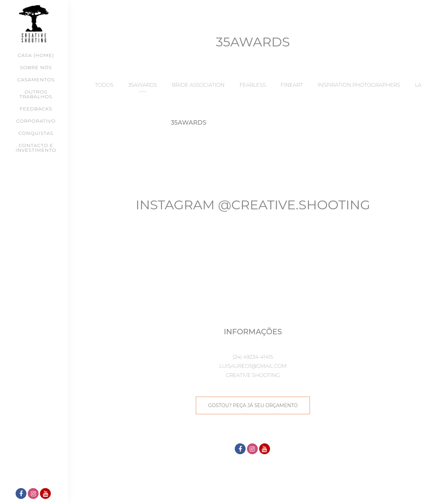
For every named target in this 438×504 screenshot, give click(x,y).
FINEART (291, 85)
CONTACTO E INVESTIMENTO (36, 148)
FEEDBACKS (36, 109)
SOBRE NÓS (36, 67)
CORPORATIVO (36, 121)
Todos (104, 85)
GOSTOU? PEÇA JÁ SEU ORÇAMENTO (253, 405)
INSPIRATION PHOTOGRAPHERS (359, 85)
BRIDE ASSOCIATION (198, 85)
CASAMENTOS (36, 80)
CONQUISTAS (36, 133)
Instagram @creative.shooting (253, 205)
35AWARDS (143, 85)
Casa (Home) (36, 55)
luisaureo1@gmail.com (253, 366)
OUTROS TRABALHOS (36, 94)
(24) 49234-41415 (253, 357)
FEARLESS (253, 85)
